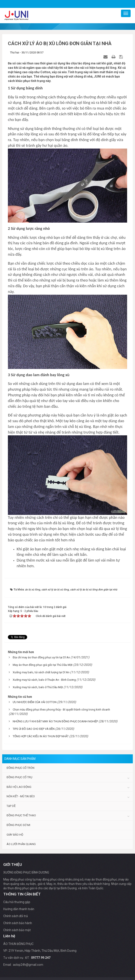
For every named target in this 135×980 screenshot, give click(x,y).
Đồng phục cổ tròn (20, 768)
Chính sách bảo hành (18, 923)
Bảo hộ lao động (19, 787)
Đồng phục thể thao (21, 815)
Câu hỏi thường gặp (17, 902)
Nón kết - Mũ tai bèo (21, 796)
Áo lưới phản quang (21, 844)
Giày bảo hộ (15, 835)
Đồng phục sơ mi (18, 825)
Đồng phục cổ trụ (19, 777)
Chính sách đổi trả (16, 916)
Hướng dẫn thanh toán (19, 909)
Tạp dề (11, 806)
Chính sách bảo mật (17, 930)
